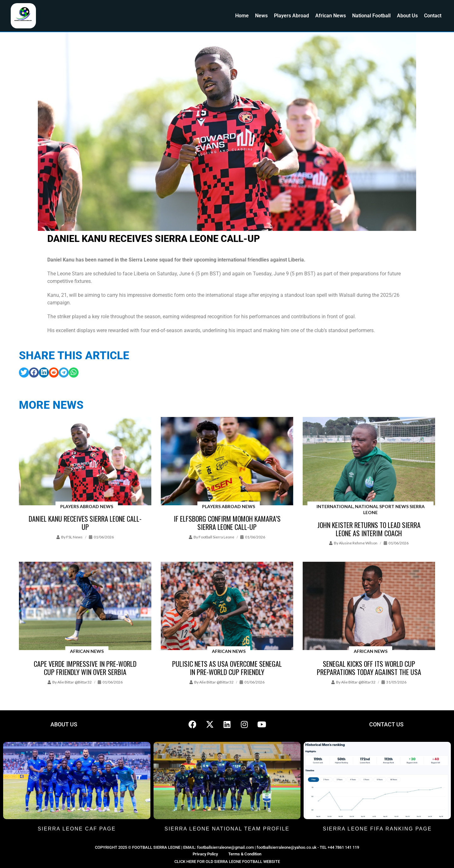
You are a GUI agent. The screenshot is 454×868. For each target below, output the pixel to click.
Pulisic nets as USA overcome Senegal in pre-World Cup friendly (227, 668)
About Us (407, 16)
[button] (24, 372)
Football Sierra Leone (216, 537)
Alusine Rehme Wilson (358, 543)
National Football (371, 16)
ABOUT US (64, 724)
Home (242, 16)
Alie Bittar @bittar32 (75, 682)
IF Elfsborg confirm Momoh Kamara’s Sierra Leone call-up (227, 523)
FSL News (74, 537)
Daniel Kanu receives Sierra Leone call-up (85, 523)
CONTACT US (386, 724)
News (261, 16)
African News (331, 16)
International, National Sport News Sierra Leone (371, 510)
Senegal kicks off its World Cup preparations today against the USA (369, 668)
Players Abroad (291, 16)
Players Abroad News (87, 506)
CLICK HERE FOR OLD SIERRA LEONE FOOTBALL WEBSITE (227, 862)
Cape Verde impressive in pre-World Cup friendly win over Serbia (85, 668)
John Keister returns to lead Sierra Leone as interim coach (369, 529)
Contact (433, 16)
